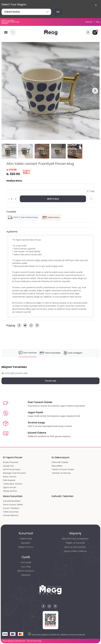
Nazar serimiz (10, 477)
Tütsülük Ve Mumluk (61, 473)
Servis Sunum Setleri (13, 505)
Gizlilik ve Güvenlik (75, 543)
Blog (98, 22)
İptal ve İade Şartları (75, 547)
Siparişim (89, 22)
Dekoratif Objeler (60, 462)
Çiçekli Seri (8, 466)
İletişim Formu (26, 547)
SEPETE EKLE (53, 199)
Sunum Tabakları (11, 508)
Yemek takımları (11, 515)
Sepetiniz (26, 575)
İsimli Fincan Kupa (12, 469)
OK (58, 12)
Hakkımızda (26, 539)
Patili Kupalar (9, 480)
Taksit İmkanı (51, 217)
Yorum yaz (51, 381)
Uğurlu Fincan (10, 487)
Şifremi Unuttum (26, 571)
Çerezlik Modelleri (12, 501)
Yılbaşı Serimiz (10, 491)
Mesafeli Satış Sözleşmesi (75, 539)
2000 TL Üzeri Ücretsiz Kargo (23, 217)
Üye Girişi (26, 567)
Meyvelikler (57, 466)
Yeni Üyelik (26, 562)
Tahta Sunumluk (11, 512)
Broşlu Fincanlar (11, 462)
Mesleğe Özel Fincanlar (14, 473)
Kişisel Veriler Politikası (75, 551)
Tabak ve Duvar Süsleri (63, 469)
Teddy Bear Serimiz (13, 484)
